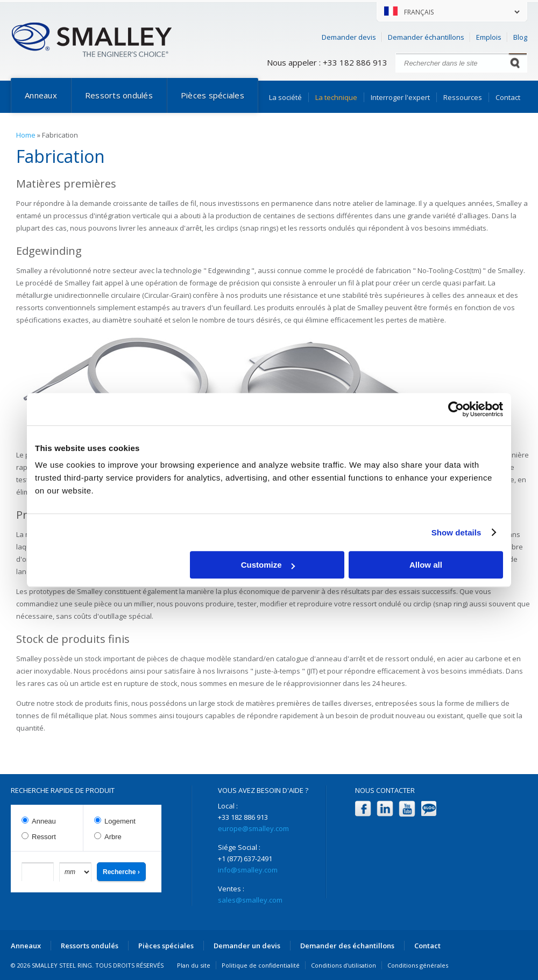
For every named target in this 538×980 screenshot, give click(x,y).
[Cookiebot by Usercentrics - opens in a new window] (456, 409)
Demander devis (349, 37)
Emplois (489, 37)
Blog (520, 37)
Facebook (363, 809)
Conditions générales (418, 965)
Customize (268, 565)
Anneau (44, 821)
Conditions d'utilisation (344, 965)
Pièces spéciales (213, 95)
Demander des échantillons (347, 946)
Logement (120, 821)
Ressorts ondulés (119, 95)
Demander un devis (247, 946)
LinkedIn (385, 809)
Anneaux (41, 95)
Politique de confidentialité (261, 965)
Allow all (426, 565)
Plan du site (194, 965)
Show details (456, 532)
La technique (336, 97)
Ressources (463, 97)
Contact (508, 97)
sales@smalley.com (250, 900)
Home (26, 135)
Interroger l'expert (400, 97)
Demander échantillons (426, 37)
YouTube (407, 809)
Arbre (113, 837)
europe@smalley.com (253, 828)
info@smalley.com (248, 870)
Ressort (44, 837)
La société (285, 97)
